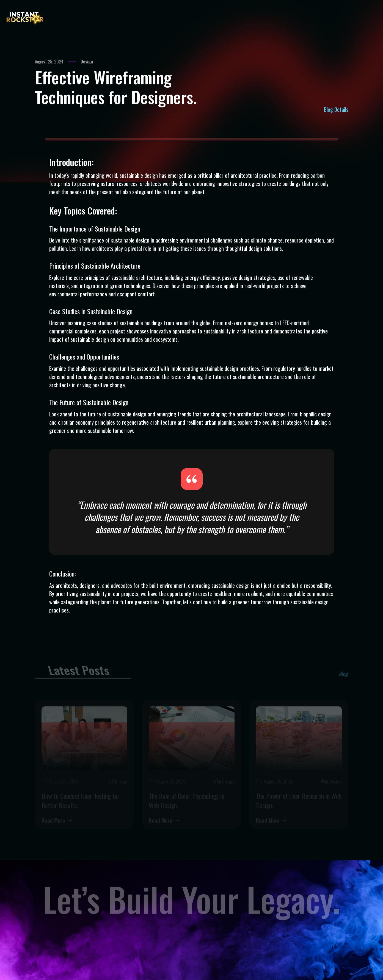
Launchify (72, 970)
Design (87, 62)
